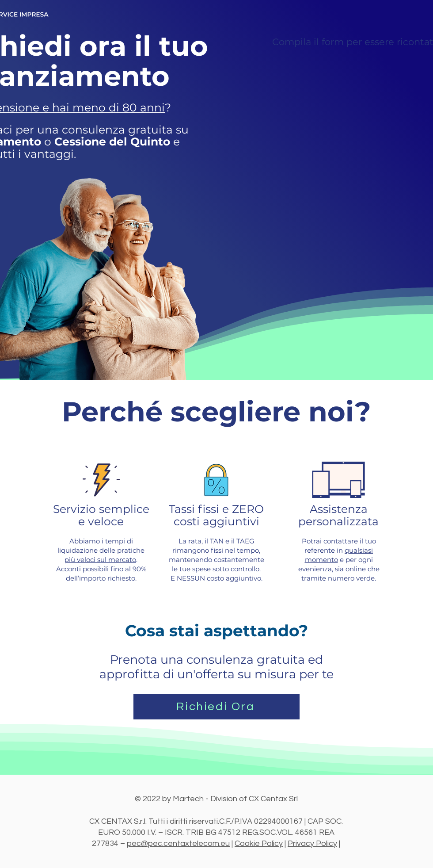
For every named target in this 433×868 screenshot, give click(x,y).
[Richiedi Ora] (216, 707)
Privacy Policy (312, 843)
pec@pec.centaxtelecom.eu (178, 843)
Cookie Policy (259, 843)
